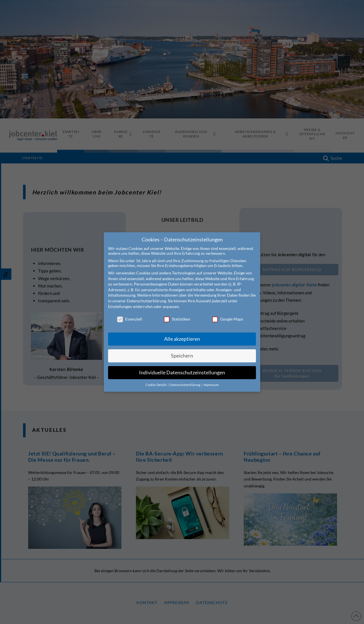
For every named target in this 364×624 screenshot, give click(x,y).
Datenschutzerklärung (146, 301)
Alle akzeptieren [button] (182, 339)
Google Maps (228, 319)
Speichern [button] (182, 356)
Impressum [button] (211, 385)
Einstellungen (120, 306)
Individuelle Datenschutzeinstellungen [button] (182, 372)
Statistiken (177, 319)
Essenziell (130, 319)
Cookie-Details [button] (156, 385)
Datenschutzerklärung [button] (185, 385)
